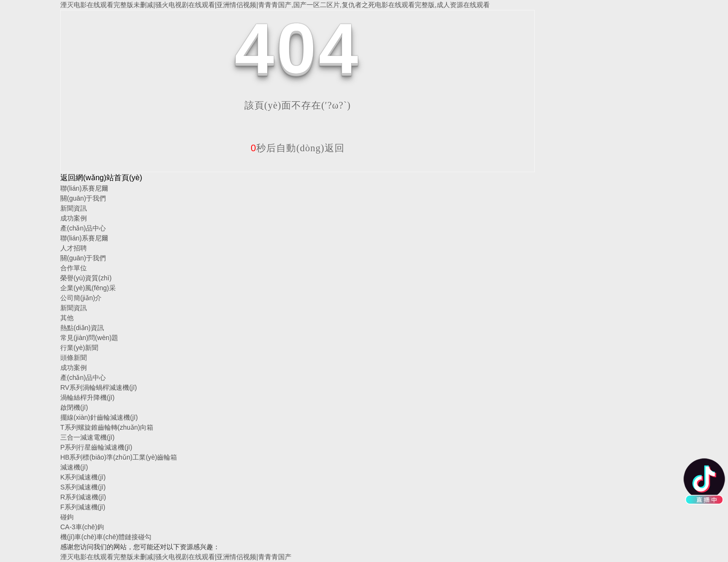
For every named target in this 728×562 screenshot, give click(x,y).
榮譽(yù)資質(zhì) (86, 278)
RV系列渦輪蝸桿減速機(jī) (99, 387)
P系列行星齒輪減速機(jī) (96, 447)
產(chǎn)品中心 (83, 228)
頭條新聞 (74, 358)
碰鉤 (67, 517)
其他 (67, 318)
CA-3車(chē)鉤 (82, 527)
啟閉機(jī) (74, 407)
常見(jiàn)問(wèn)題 (89, 338)
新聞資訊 (74, 208)
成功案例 (74, 218)
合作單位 (74, 268)
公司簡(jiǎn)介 (81, 298)
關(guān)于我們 (83, 198)
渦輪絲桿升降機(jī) (87, 397)
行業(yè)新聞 (79, 348)
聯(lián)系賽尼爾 (84, 188)
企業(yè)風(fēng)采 (88, 288)
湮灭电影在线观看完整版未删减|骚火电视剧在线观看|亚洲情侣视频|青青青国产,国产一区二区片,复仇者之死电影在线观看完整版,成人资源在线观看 (275, 5)
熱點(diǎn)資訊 (82, 328)
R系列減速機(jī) (83, 497)
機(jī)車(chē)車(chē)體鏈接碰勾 (106, 537)
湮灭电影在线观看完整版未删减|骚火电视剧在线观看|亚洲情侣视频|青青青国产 (176, 557)
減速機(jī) (74, 467)
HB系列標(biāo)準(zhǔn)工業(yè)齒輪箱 (119, 457)
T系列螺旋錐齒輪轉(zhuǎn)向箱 (107, 427)
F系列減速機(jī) (83, 507)
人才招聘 (74, 248)
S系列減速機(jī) (83, 487)
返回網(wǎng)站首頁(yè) (101, 178)
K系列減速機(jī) (83, 477)
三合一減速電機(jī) (87, 437)
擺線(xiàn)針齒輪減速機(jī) (99, 417)
